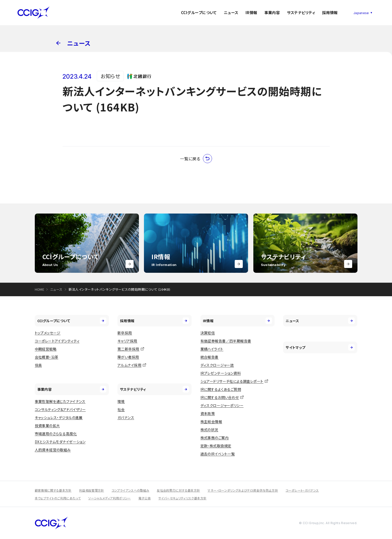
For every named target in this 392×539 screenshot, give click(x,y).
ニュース (231, 12)
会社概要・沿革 (47, 357)
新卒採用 (125, 333)
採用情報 (330, 12)
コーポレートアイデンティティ (57, 341)
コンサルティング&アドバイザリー (60, 409)
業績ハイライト (212, 349)
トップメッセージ (48, 333)
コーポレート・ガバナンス (302, 490)
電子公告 (145, 498)
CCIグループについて (199, 12)
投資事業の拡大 (47, 426)
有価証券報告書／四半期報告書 (226, 341)
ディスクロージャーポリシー (222, 405)
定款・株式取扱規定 (216, 446)
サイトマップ (320, 347)
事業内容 (272, 12)
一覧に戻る (196, 159)
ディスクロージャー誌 (217, 365)
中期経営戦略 (46, 349)
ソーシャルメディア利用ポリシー (109, 498)
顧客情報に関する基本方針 (53, 490)
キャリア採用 (127, 341)
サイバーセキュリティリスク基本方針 (182, 498)
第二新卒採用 (128, 349)
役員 (38, 365)
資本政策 (208, 413)
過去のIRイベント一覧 (218, 454)
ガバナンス (126, 417)
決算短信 (208, 333)
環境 (121, 401)
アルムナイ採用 (129, 365)
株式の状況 (209, 430)
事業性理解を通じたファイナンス (60, 401)
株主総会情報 (211, 422)
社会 (121, 409)
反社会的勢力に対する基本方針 (178, 490)
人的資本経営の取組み (53, 450)
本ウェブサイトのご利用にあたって (58, 498)
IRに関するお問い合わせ (220, 397)
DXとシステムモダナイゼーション (60, 442)
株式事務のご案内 (215, 438)
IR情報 (251, 12)
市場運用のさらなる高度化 (56, 434)
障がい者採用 (128, 357)
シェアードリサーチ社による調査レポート (232, 381)
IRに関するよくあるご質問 (221, 389)
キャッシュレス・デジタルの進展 (59, 417)
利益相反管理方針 (92, 490)
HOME (40, 289)
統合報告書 (209, 357)
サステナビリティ (301, 12)
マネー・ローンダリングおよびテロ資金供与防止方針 (243, 490)
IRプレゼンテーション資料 (221, 373)
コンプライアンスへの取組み (131, 490)
